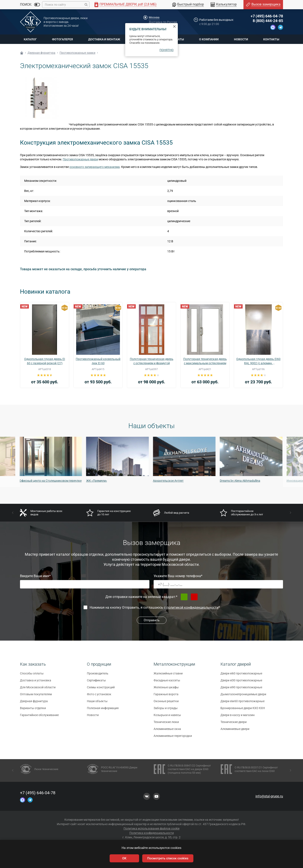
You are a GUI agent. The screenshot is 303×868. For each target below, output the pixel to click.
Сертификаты (96, 682)
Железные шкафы (166, 689)
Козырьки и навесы (167, 717)
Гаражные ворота (166, 696)
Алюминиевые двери (235, 731)
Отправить (152, 620)
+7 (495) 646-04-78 (267, 16)
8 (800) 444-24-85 (268, 21)
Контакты (271, 39)
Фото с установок (99, 696)
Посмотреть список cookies (168, 858)
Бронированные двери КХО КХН (243, 710)
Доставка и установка (36, 682)
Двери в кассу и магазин (238, 717)
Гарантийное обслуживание (39, 717)
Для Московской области (38, 689)
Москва (154, 17)
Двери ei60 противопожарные (241, 675)
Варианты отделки (33, 710)
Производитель (98, 675)
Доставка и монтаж (104, 39)
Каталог (30, 39)
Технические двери (234, 724)
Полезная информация (103, 710)
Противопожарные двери (80, 159)
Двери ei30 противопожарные (241, 682)
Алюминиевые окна (167, 731)
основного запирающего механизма (95, 167)
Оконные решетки (166, 703)
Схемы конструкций (101, 689)
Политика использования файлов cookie (151, 828)
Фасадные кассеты (167, 682)
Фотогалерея (62, 39)
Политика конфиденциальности (152, 833)
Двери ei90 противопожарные (241, 689)
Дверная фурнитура (34, 703)
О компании (209, 39)
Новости (241, 39)
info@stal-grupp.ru (269, 796)
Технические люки (166, 724)
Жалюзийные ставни (168, 675)
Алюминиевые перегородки (173, 738)
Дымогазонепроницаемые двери (243, 696)
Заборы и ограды (166, 710)
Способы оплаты (32, 675)
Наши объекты (97, 703)
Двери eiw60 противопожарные (243, 703)
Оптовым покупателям (36, 696)
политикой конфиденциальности (192, 607)
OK (124, 858)
